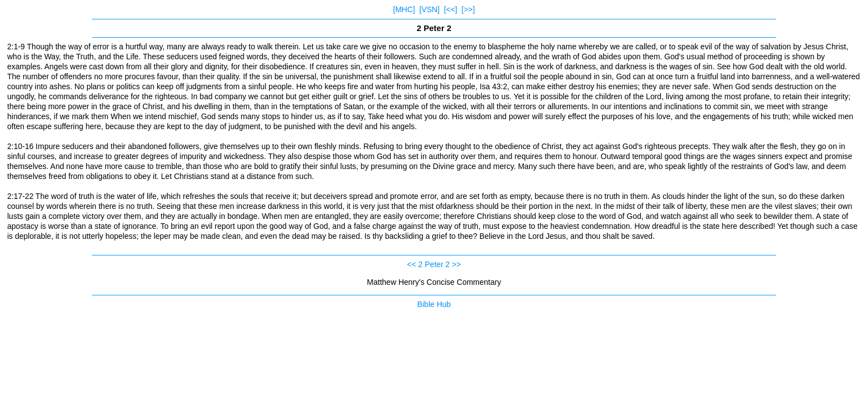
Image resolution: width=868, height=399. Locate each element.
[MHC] (404, 9)
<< (411, 264)
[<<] (451, 9)
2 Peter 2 (434, 264)
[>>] (468, 9)
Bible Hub (434, 304)
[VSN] (430, 9)
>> (456, 264)
